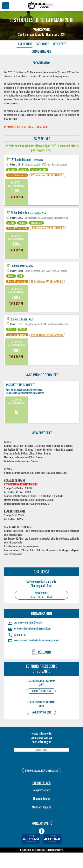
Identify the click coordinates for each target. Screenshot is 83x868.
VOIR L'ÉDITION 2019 (41, 712)
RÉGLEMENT (45, 652)
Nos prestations (41, 790)
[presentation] (41, 760)
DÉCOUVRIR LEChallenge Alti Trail (41, 595)
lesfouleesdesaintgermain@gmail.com (32, 628)
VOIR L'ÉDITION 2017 (41, 691)
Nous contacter (42, 799)
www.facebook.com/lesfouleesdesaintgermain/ (37, 640)
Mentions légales (41, 807)
